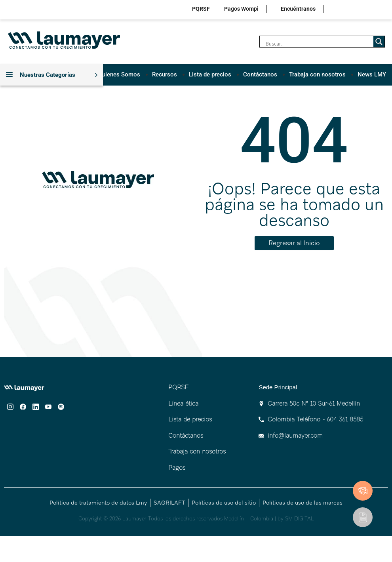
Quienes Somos (119, 74)
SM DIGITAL (300, 519)
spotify (387, 10)
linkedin (363, 10)
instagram (338, 10)
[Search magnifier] (379, 42)
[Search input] (319, 44)
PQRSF (201, 9)
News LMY (372, 74)
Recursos (165, 74)
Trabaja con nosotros (317, 74)
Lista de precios (210, 74)
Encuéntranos (298, 9)
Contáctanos (260, 74)
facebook (350, 10)
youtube (375, 10)
